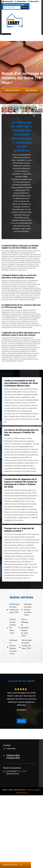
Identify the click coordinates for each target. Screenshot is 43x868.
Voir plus (21, 721)
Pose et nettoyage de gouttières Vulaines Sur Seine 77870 (25, 628)
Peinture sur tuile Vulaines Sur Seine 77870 (13, 626)
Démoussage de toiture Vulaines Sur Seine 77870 (27, 644)
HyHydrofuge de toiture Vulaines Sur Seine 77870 (14, 608)
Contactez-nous (12, 90)
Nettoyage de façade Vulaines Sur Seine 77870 (28, 610)
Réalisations (31, 90)
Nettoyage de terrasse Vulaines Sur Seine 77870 (13, 647)
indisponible (8, 1)
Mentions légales (34, 790)
